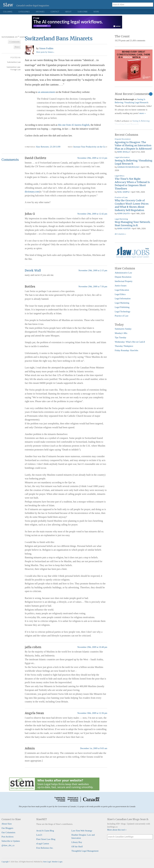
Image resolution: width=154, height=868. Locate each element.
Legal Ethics (120, 176)
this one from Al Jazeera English (74, 125)
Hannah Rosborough (128, 167)
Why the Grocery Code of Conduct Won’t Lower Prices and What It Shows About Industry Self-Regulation (132, 205)
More (96, 12)
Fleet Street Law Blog (46, 839)
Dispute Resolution (123, 139)
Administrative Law (123, 273)
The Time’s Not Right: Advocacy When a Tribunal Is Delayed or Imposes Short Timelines (132, 184)
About (68, 12)
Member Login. (57, 862)
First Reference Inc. (45, 848)
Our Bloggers (7, 828)
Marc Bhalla (124, 152)
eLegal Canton (43, 844)
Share (17, 47)
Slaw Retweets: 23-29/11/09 (48, 147)
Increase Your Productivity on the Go (89, 147)
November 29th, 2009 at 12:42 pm (92, 214)
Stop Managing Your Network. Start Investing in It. (133, 224)
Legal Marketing (121, 219)
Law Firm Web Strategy (82, 831)
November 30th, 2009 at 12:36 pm (92, 713)
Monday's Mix (121, 333)
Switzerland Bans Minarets (59, 38)
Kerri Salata (123, 213)
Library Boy (77, 842)
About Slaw (7, 824)
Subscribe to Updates (11, 841)
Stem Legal (47, 862)
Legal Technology (123, 312)
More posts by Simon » (45, 52)
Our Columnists (8, 832)
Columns (8, 12)
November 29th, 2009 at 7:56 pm (93, 286)
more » (143, 113)
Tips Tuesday (121, 337)
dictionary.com (32, 192)
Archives (40, 12)
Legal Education (122, 290)
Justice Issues (121, 286)
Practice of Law (121, 197)
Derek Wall (33, 270)
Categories (24, 12)
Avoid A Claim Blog (45, 831)
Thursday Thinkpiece (124, 346)
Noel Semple (123, 192)
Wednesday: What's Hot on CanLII (130, 342)
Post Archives (8, 837)
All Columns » (120, 234)
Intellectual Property (124, 281)
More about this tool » (117, 830)
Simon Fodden (46, 48)
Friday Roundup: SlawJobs (126, 350)
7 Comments (14, 42)
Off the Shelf (77, 847)
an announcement (46, 92)
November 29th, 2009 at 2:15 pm (93, 270)
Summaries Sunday (123, 329)
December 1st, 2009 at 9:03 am (94, 748)
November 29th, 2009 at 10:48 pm (92, 647)
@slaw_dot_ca (8, 845)
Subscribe (82, 12)
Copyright (5, 862)
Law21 (39, 835)
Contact (55, 12)
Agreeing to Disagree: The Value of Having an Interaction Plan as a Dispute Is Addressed (133, 145)
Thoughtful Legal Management (85, 851)
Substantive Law (14, 62)
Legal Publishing (122, 307)
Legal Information (122, 157)
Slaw (8, 5)
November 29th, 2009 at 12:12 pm (92, 158)
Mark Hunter (124, 228)
